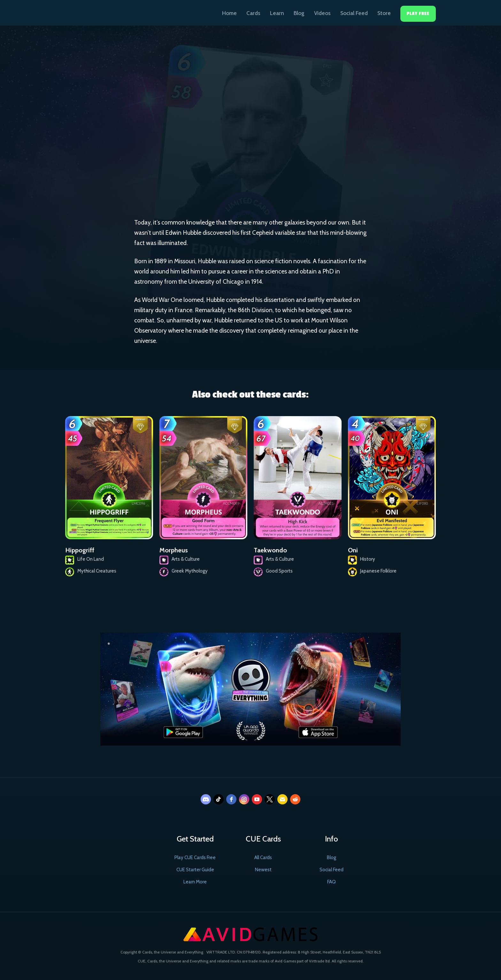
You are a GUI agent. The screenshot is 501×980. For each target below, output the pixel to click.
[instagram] (244, 799)
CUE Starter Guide (195, 870)
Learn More (195, 882)
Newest (263, 870)
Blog (299, 13)
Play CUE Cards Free (195, 857)
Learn (277, 13)
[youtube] (257, 799)
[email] (282, 799)
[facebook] (231, 799)
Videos (322, 13)
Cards (253, 13)
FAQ (331, 882)
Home (229, 13)
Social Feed (354, 13)
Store (384, 13)
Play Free (418, 14)
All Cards (263, 857)
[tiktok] (219, 799)
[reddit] (295, 799)
